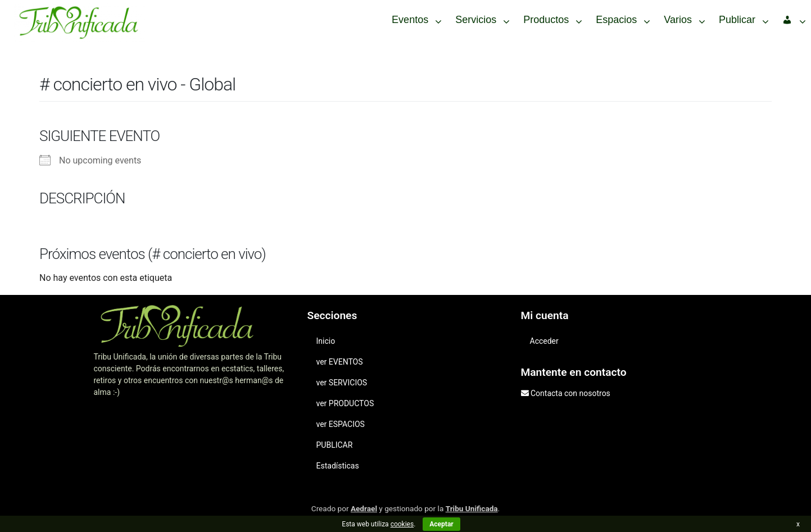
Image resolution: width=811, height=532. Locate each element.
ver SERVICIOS (342, 383)
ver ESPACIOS (341, 424)
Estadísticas (338, 466)
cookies (402, 524)
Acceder (544, 341)
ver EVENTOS (340, 362)
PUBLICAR (335, 445)
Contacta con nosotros (570, 393)
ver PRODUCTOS (345, 403)
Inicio (326, 341)
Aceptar (441, 524)
